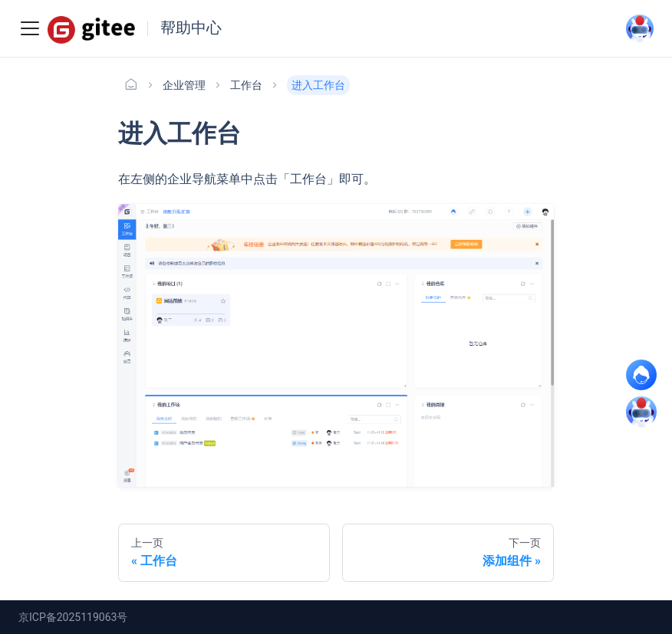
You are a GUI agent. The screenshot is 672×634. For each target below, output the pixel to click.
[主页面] (131, 85)
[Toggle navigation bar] (30, 28)
